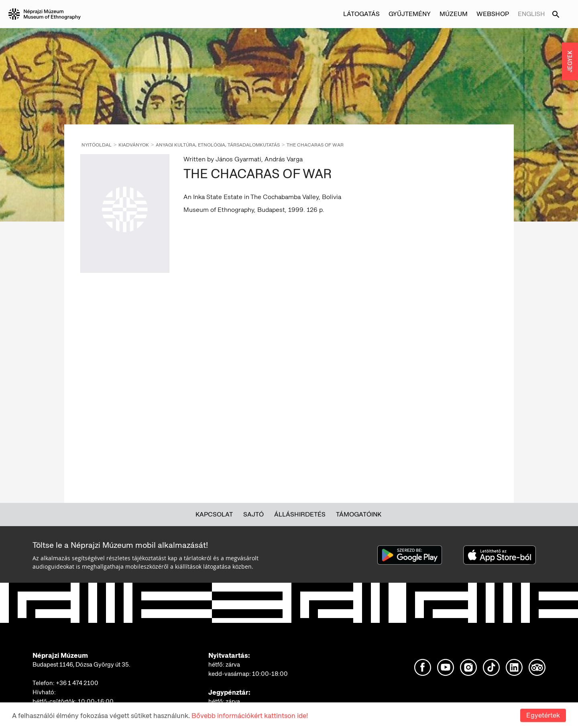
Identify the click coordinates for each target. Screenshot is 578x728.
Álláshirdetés (300, 514)
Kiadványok (134, 145)
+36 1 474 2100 (77, 683)
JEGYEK (570, 61)
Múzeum (454, 14)
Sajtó (253, 514)
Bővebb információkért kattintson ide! (250, 717)
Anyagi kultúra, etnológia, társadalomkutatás (218, 145)
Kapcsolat (214, 514)
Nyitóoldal (97, 145)
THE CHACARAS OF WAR (315, 145)
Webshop (493, 14)
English (531, 14)
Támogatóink (359, 514)
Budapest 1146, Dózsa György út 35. (81, 665)
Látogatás (361, 14)
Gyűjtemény (410, 14)
